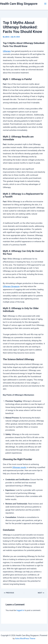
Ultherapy (7, 51)
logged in (20, 610)
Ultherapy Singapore (11, 286)
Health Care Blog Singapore (19, 4)
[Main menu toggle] (45, 4)
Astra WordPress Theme (25, 638)
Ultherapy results (19, 467)
